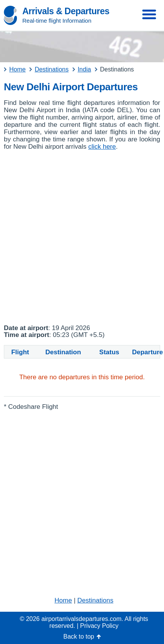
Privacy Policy (99, 626)
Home (63, 600)
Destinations (95, 600)
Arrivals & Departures (66, 11)
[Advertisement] (82, 237)
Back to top (79, 637)
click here (102, 147)
